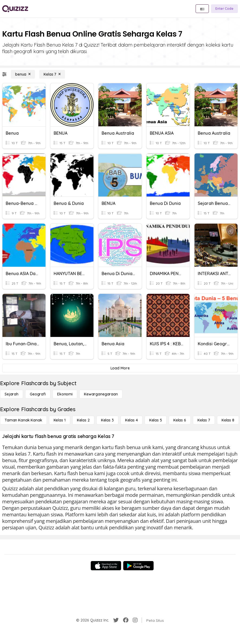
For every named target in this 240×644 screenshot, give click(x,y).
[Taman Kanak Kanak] (23, 420)
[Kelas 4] (132, 420)
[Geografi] (38, 394)
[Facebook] (126, 620)
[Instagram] (135, 620)
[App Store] (106, 566)
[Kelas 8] (228, 420)
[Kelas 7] (52, 74)
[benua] (23, 74)
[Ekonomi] (65, 394)
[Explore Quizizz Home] (15, 9)
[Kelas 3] (107, 420)
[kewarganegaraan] (101, 394)
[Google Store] (138, 566)
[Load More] (120, 368)
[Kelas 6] (180, 420)
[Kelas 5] (156, 420)
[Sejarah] (12, 394)
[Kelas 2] (83, 420)
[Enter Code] (224, 9)
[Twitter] (116, 620)
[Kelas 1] (60, 420)
